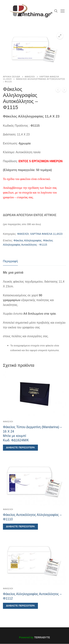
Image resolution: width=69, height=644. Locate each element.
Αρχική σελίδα (11, 77)
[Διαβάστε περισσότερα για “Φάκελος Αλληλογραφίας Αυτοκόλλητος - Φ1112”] (20, 606)
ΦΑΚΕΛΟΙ (30, 77)
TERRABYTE (42, 637)
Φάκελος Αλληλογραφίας (28, 240)
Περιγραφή (10, 261)
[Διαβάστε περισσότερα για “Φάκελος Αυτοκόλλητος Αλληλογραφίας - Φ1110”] (20, 527)
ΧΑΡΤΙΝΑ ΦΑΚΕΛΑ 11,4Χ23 (46, 234)
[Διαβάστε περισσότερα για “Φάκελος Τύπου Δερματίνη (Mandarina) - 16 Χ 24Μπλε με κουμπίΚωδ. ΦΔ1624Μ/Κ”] (20, 448)
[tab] (10, 261)
